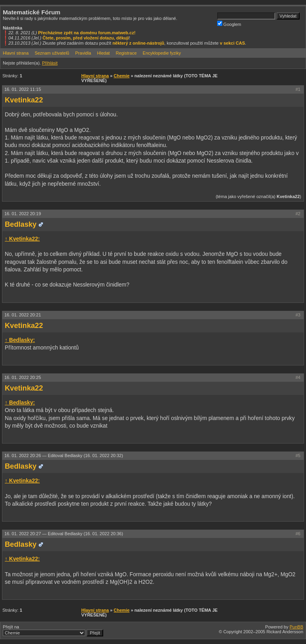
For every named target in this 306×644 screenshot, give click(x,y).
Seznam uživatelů (52, 53)
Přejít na (53, 630)
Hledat (104, 53)
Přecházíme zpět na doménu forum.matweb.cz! (87, 33)
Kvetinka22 (24, 100)
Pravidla (83, 53)
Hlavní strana (16, 53)
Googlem (229, 24)
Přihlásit (50, 63)
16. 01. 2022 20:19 (23, 214)
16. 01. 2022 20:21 (23, 315)
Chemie (122, 76)
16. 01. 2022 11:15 (23, 89)
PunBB (296, 627)
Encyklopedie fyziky (162, 53)
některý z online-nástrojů (138, 43)
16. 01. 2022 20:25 (23, 377)
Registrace (126, 53)
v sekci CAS (232, 43)
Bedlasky (21, 224)
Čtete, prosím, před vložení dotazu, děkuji (86, 38)
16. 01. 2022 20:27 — (64, 534)
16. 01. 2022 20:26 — (64, 456)
